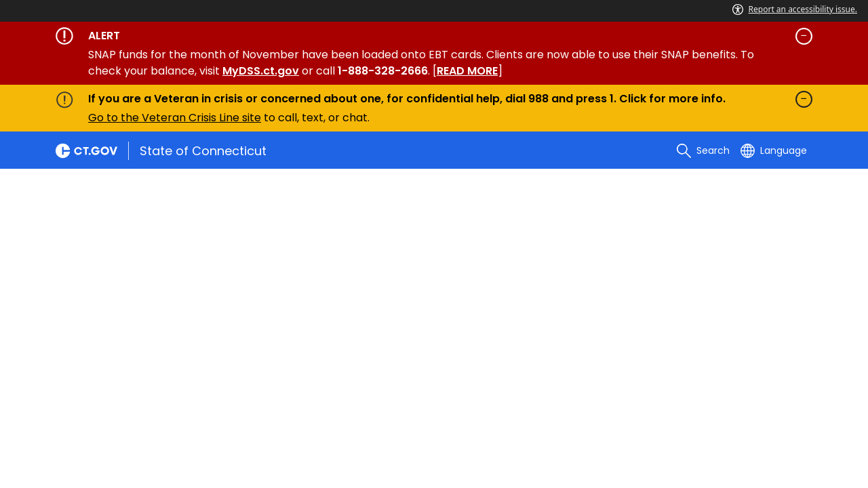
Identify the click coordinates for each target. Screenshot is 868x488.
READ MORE (467, 71)
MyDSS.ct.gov (261, 71)
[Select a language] (774, 150)
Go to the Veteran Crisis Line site (175, 118)
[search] (703, 150)
